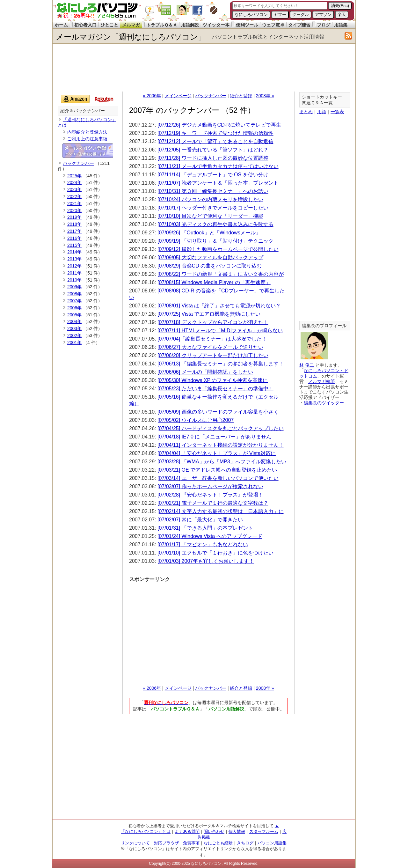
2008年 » (265, 96)
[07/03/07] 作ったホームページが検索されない (210, 486)
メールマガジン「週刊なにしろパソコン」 (131, 37)
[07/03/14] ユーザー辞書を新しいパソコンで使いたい (218, 478)
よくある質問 (187, 831)
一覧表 (337, 112)
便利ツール (247, 25)
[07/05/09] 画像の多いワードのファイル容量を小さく (218, 412)
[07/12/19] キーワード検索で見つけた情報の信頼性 (215, 133)
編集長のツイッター (324, 403)
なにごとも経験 (218, 843)
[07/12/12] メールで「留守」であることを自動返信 (215, 141)
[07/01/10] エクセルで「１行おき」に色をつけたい (215, 553)
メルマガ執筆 (322, 381)
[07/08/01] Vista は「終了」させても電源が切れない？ (219, 306)
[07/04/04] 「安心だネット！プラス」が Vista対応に (217, 453)
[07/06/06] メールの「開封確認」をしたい (205, 372)
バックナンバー (211, 96)
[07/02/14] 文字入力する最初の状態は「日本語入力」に (221, 511)
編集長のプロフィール (324, 326)
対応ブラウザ (166, 843)
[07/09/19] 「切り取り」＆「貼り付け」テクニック (215, 241)
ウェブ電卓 (273, 25)
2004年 (74, 321)
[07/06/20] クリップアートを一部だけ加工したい (213, 355)
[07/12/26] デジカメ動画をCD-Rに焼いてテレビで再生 (219, 125)
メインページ (178, 96)
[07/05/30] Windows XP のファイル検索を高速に (213, 380)
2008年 (74, 294)
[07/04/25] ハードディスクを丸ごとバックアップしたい (221, 428)
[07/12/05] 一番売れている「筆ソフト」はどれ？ (213, 150)
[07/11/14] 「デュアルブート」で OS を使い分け (213, 175)
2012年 (74, 266)
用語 (322, 112)
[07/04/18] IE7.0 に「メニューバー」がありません (214, 437)
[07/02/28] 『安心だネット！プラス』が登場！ (210, 495)
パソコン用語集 (272, 843)
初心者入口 (85, 25)
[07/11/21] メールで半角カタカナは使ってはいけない (218, 166)
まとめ (306, 112)
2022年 (74, 196)
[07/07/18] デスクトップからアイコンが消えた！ (213, 322)
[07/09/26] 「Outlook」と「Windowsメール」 (209, 233)
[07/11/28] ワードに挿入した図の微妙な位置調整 (213, 158)
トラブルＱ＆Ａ (162, 25)
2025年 (74, 176)
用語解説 (190, 25)
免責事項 (191, 843)
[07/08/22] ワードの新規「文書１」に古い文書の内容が (221, 274)
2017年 (74, 231)
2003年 (74, 328)
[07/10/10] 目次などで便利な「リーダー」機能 (210, 216)
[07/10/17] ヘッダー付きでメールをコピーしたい (213, 208)
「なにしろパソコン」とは (146, 831)
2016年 (74, 238)
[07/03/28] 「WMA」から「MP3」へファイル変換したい (222, 462)
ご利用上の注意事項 (87, 139)
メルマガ (131, 25)
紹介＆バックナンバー (83, 111)
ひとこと (109, 25)
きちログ (245, 843)
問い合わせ (214, 831)
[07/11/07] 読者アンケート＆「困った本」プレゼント (218, 183)
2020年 (74, 210)
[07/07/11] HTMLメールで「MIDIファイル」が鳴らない (220, 331)
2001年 (74, 342)
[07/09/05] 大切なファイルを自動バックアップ (210, 257)
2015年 (74, 245)
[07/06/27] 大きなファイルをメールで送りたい (210, 347)
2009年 (74, 287)
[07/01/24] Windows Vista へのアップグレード (210, 536)
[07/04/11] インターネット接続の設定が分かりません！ (221, 445)
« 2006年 (152, 96)
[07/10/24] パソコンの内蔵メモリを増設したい (210, 199)
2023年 (74, 189)
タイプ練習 (299, 25)
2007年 (74, 301)
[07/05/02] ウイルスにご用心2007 (196, 420)
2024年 (74, 182)
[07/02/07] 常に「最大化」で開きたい (200, 520)
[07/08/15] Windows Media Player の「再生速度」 (214, 282)
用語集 (341, 25)
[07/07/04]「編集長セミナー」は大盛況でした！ (212, 339)
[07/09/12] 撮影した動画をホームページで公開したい (218, 249)
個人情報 (237, 831)
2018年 (74, 224)
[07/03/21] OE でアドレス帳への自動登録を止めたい (217, 470)
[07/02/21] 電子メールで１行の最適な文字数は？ (213, 503)
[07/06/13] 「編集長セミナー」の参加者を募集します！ (221, 364)
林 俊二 (307, 365)
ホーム (61, 25)
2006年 (74, 308)
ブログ (324, 25)
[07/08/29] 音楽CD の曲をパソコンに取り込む (210, 266)
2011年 (74, 273)
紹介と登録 (241, 96)
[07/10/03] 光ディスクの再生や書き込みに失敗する (215, 224)
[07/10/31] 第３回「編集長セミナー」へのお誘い (213, 191)
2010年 (74, 280)
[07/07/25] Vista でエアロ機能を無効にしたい (209, 314)
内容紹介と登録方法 (87, 132)
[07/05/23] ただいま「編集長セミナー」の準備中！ (215, 389)
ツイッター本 (216, 25)
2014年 (74, 252)
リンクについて (135, 843)
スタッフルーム (264, 831)
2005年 (74, 315)
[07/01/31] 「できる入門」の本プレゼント (205, 528)
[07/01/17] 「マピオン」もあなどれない (203, 544)
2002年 (74, 335)
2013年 (74, 259)
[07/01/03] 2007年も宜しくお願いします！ (206, 561)
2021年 (74, 203)
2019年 (74, 217)
